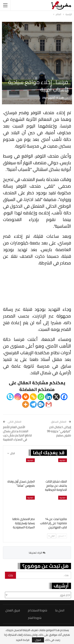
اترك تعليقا (37, 553)
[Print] (26, 397)
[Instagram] (18, 397)
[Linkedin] (49, 397)
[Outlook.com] (41, 404)
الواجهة (63, 460)
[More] (26, 404)
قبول (38, 640)
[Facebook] (64, 397)
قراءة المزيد (23, 640)
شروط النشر (35, 618)
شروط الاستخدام (37, 610)
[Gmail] (49, 404)
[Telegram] (33, 404)
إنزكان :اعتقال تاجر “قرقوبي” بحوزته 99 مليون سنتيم (59, 431)
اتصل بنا (60, 610)
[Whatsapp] (41, 397)
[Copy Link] (33, 397)
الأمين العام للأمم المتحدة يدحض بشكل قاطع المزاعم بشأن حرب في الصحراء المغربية (17, 433)
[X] (56, 397)
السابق (62, 536)
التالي (52, 536)
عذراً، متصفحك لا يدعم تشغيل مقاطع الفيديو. (37, 287)
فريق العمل (13, 610)
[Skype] (10, 397)
